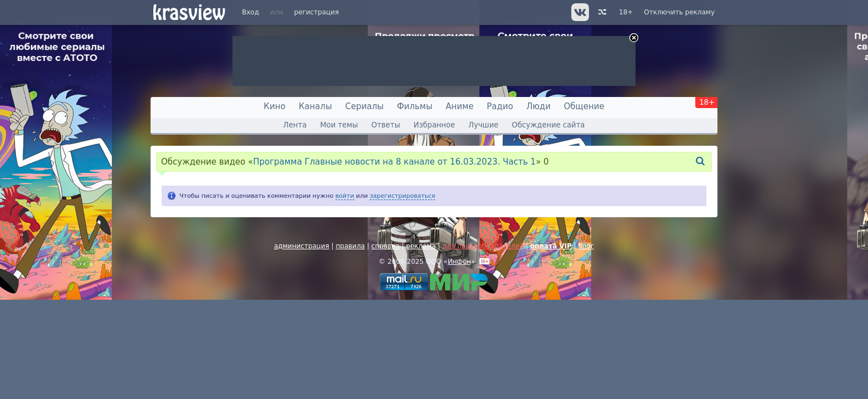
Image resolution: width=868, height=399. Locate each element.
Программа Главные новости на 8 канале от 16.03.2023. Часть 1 (394, 162)
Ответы (386, 125)
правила (350, 246)
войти (345, 196)
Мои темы (339, 125)
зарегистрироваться (402, 196)
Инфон (459, 262)
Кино (274, 106)
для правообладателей (483, 246)
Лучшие (483, 125)
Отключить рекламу (679, 12)
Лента (295, 125)
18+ (626, 12)
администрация (302, 246)
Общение (584, 106)
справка (386, 246)
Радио (500, 106)
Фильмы (415, 106)
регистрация (316, 12)
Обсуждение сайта (549, 125)
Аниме (459, 106)
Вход (250, 12)
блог (586, 246)
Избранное (434, 125)
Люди (539, 106)
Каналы (315, 106)
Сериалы (365, 106)
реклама (421, 246)
